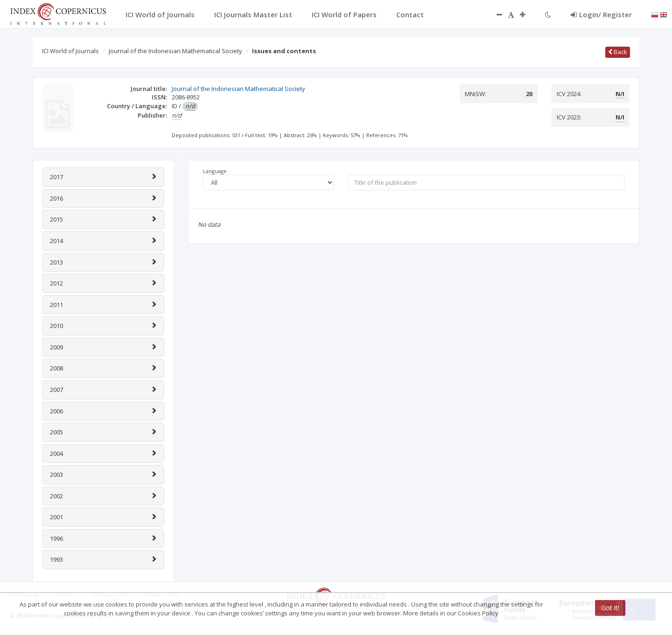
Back (618, 52)
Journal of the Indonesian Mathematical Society (175, 51)
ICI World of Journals (70, 51)
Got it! (610, 608)
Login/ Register (601, 14)
